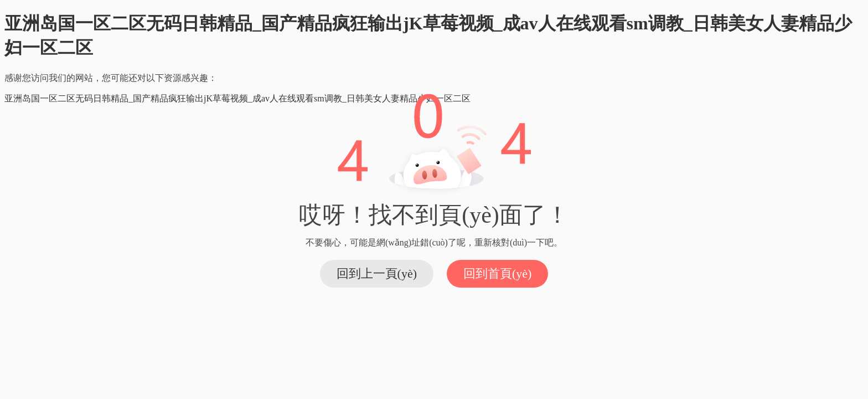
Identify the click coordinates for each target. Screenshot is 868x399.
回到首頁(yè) (497, 273)
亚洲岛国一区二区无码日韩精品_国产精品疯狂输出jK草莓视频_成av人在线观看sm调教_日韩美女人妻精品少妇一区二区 (237, 98)
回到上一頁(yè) (377, 273)
